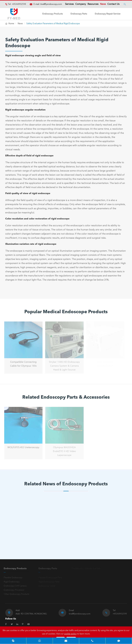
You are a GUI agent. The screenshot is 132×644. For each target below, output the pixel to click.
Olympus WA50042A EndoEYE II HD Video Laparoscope (64, 451)
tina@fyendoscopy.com (51, 4)
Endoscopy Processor (13, 590)
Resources (93, 4)
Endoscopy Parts (79, 14)
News (103, 4)
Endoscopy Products (53, 14)
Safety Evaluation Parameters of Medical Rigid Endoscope (53, 24)
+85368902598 (19, 4)
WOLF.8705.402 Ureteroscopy (22, 447)
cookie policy (70, 634)
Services (69, 4)
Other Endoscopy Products (16, 594)
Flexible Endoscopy (12, 578)
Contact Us (113, 4)
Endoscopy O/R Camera (14, 586)
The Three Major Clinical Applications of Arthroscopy (61, 532)
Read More (17, 540)
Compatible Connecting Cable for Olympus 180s (22, 364)
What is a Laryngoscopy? (21, 530)
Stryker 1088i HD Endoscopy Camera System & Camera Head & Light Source (63, 366)
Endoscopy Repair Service (108, 14)
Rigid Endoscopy (11, 582)
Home (11, 24)
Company (81, 4)
